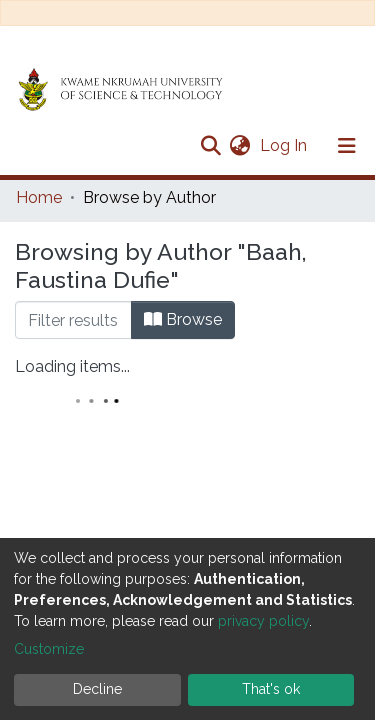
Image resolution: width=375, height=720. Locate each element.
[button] (239, 146)
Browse (183, 319)
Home (39, 197)
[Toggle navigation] (347, 146)
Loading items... (72, 366)
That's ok (271, 689)
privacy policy (263, 621)
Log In (285, 145)
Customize (49, 649)
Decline (97, 689)
